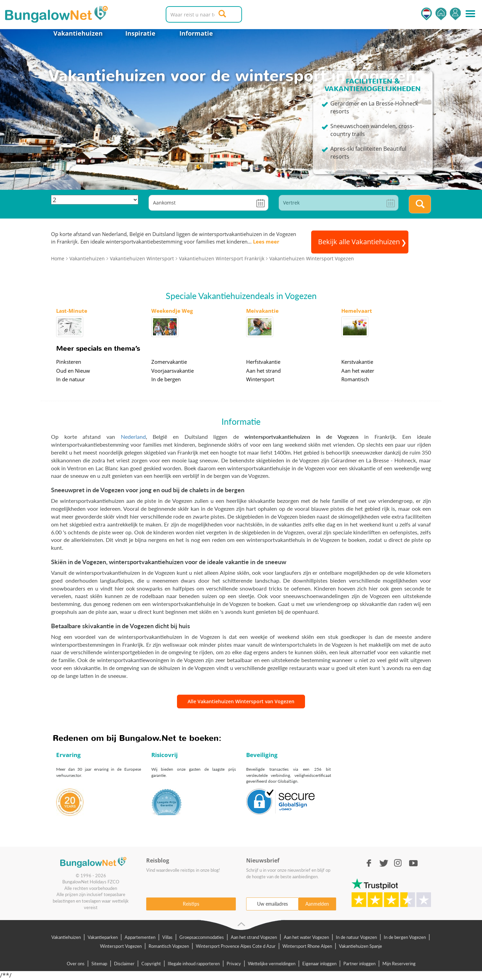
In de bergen (166, 379)
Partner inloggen (359, 964)
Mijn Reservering (399, 964)
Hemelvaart (357, 311)
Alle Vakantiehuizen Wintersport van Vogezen (241, 701)
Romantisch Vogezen (169, 946)
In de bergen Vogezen (405, 937)
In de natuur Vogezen (356, 937)
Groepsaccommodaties (202, 937)
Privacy (234, 964)
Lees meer (266, 241)
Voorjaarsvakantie (173, 371)
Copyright (151, 964)
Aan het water (358, 371)
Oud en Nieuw (73, 371)
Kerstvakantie (357, 362)
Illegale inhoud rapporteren (194, 964)
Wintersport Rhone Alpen (307, 946)
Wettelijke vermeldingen (272, 964)
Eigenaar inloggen (319, 964)
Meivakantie (262, 311)
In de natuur (71, 379)
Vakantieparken (103, 937)
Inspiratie (140, 33)
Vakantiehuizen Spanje (360, 946)
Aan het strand (263, 371)
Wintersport (260, 379)
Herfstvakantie (263, 362)
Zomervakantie (169, 362)
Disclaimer (124, 964)
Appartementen (140, 937)
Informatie (196, 33)
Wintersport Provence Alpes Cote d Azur (236, 946)
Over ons (76, 964)
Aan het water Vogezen (306, 937)
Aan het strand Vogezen (254, 937)
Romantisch (355, 379)
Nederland (133, 437)
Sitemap (99, 964)
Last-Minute (72, 311)
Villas (167, 937)
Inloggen (455, 14)
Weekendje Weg (172, 311)
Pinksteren (69, 362)
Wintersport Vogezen (121, 946)
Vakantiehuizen (78, 33)
